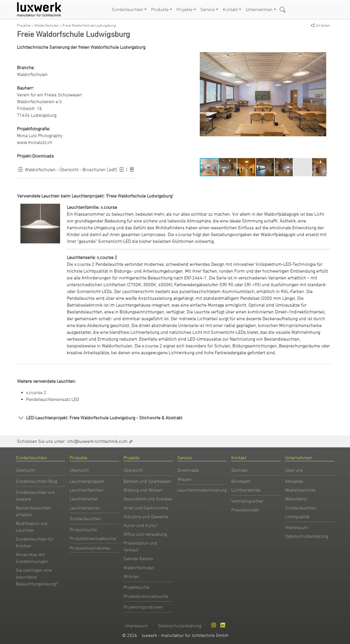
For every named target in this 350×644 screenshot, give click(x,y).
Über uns (294, 470)
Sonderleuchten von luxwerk (35, 496)
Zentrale (239, 470)
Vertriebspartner (247, 501)
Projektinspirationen (143, 607)
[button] (321, 36)
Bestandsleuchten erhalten (34, 511)
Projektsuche (136, 587)
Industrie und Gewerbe (146, 517)
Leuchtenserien (85, 508)
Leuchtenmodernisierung (202, 490)
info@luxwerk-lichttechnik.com (97, 441)
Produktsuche (83, 530)
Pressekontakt (245, 510)
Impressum (296, 527)
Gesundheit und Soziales (148, 499)
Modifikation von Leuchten (32, 527)
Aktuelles (294, 481)
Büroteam (241, 481)
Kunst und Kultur (140, 525)
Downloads (188, 470)
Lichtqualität (297, 517)
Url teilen (320, 25)
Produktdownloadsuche (93, 538)
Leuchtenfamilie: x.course (92, 207)
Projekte (184, 9)
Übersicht (25, 470)
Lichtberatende (246, 490)
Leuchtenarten (84, 499)
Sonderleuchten (128, 9)
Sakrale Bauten (138, 558)
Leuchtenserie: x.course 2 (92, 257)
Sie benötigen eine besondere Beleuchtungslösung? (37, 577)
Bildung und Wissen (143, 490)
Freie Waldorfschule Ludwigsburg (89, 25)
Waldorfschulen (32, 74)
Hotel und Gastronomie (146, 508)
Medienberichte (300, 490)
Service (208, 9)
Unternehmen (259, 9)
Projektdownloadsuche (146, 596)
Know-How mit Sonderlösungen (32, 558)
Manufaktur (296, 499)
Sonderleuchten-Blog (37, 481)
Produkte (160, 9)
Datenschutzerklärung (307, 536)
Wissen (184, 479)
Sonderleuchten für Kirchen (35, 542)
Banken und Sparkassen (148, 481)
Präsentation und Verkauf (140, 546)
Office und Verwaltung (145, 534)
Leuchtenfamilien (87, 490)
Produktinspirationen (90, 548)
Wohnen (131, 576)
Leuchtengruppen (87, 481)
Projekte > (26, 25)
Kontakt (230, 9)
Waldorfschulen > (48, 25)
